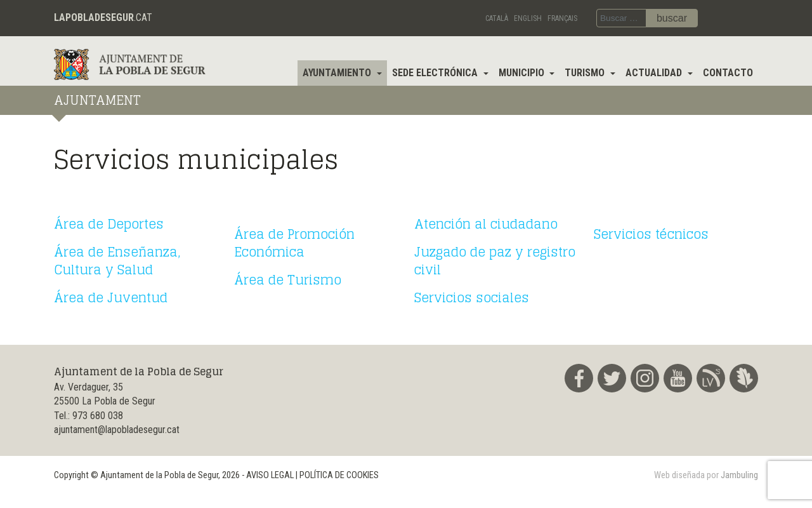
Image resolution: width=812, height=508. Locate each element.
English (528, 18)
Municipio (523, 73)
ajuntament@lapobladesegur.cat (117, 430)
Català (497, 18)
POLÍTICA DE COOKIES (339, 475)
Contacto (728, 73)
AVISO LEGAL (270, 475)
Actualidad (655, 73)
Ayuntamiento (338, 73)
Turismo (586, 73)
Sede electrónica (436, 73)
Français (562, 18)
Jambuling (739, 475)
